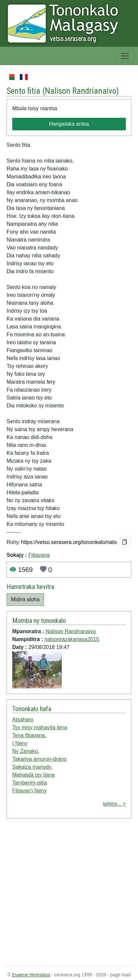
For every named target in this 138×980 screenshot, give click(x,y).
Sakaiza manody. (32, 767)
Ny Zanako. (26, 751)
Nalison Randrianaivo (81, 91)
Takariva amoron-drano (39, 759)
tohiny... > (114, 804)
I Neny (20, 743)
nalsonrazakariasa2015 (72, 639)
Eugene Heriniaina (31, 975)
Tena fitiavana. (29, 735)
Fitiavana (39, 555)
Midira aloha (25, 599)
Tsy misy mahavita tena (40, 727)
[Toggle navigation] (125, 56)
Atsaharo (23, 720)
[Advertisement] (62, 894)
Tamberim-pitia (30, 783)
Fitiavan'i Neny (29, 791)
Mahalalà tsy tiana (34, 775)
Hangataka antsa (69, 124)
